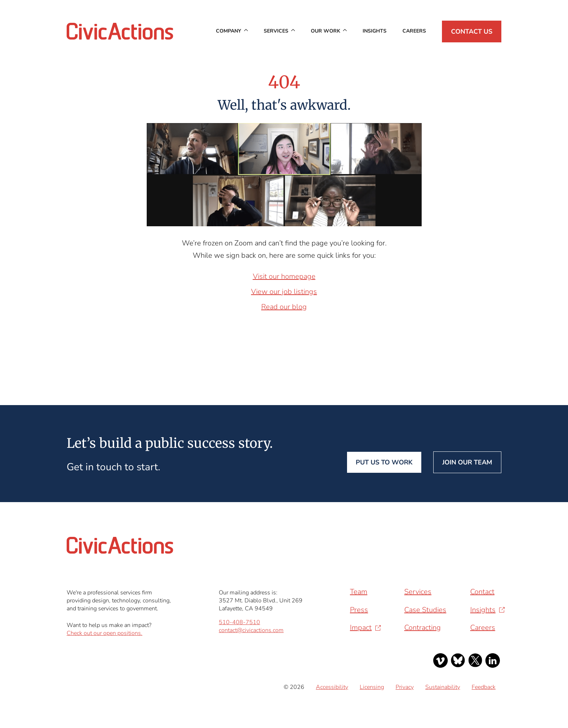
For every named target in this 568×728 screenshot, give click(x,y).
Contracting (423, 628)
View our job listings (284, 292)
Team (359, 592)
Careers (414, 31)
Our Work (325, 31)
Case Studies (425, 610)
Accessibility (332, 687)
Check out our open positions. (105, 633)
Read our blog (284, 307)
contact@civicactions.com (251, 630)
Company (229, 31)
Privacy (405, 687)
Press (359, 610)
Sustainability (443, 687)
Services (276, 31)
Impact (361, 628)
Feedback (484, 687)
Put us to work (384, 462)
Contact (482, 592)
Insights (375, 31)
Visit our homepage (284, 276)
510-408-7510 (239, 622)
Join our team (467, 462)
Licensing (372, 687)
